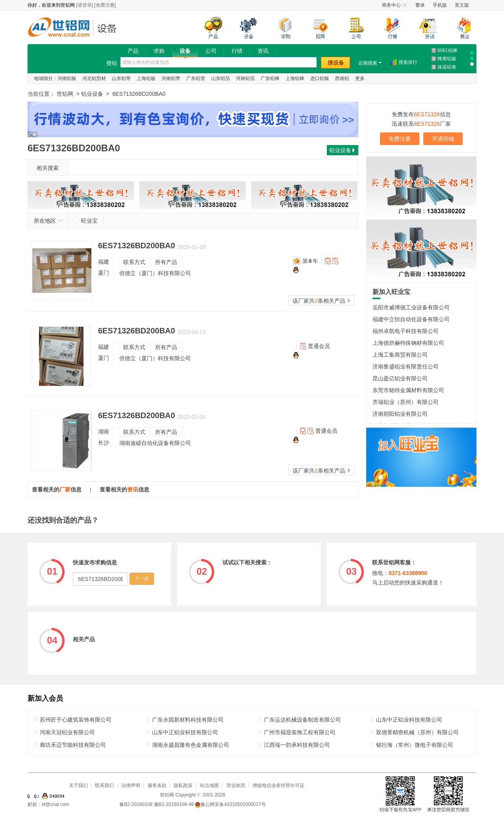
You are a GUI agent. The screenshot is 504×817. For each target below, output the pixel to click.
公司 (211, 51)
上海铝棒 (295, 78)
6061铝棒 (447, 50)
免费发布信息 (421, 114)
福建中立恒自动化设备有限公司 (411, 319)
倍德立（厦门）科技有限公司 (155, 273)
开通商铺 (443, 139)
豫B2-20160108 (136, 804)
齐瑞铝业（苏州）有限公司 (406, 402)
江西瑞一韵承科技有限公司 (297, 745)
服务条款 (157, 785)
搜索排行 (408, 62)
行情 (237, 51)
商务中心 (391, 5)
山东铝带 (121, 78)
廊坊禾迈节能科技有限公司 (73, 745)
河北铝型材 (94, 78)
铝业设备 (109, 28)
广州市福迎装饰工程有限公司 (300, 732)
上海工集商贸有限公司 (400, 355)
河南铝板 (67, 78)
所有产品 (166, 262)
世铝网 (61, 28)
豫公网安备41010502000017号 (230, 804)
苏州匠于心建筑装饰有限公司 (76, 720)
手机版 (440, 5)
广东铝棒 (270, 78)
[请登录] (84, 5)
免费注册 (400, 139)
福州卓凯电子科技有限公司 (406, 331)
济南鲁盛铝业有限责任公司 (406, 367)
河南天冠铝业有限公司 (67, 732)
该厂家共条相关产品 (321, 301)
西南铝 (342, 78)
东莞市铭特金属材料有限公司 (408, 390)
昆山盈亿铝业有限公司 (400, 378)
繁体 (420, 5)
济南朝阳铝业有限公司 (400, 414)
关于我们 (78, 785)
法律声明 (131, 785)
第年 (310, 261)
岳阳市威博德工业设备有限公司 (411, 307)
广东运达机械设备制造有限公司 (302, 720)
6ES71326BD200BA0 (137, 246)
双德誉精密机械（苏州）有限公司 (417, 732)
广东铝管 (196, 78)
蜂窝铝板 (447, 59)
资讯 (263, 51)
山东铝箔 (220, 78)
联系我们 (104, 785)
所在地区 (49, 221)
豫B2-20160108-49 (174, 804)
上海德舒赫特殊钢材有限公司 (408, 343)
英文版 (462, 5)
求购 (159, 51)
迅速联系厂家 (421, 124)
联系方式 (134, 262)
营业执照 (236, 785)
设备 (185, 51)
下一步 (142, 579)
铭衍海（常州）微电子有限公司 (415, 745)
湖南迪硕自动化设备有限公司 (155, 443)
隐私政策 (183, 785)
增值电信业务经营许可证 (278, 785)
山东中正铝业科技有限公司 (409, 720)
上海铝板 (146, 78)
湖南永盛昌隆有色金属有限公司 (191, 745)
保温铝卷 (447, 67)
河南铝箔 (245, 78)
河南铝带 (171, 78)
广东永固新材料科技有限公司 (188, 720)
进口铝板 (320, 78)
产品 (133, 51)
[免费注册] (105, 5)
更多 (360, 78)
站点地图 (209, 785)
